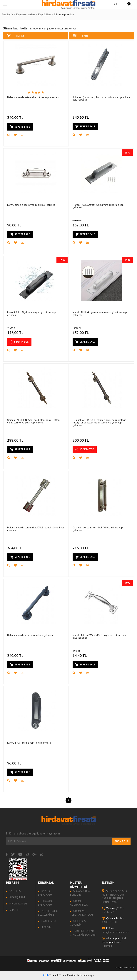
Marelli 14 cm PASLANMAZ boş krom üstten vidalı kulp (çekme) (100, 637)
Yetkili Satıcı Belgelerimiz (48, 913)
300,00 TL (81, 438)
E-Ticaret (119, 968)
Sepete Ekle (20, 127)
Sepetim (14, 910)
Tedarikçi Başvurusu (46, 903)
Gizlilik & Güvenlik (78, 923)
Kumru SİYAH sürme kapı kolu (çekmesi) (30, 743)
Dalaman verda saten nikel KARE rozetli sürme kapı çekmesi (36, 529)
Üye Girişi (15, 891)
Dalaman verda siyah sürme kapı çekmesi (30, 635)
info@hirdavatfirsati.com (115, 930)
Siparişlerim (17, 897)
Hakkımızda (49, 921)
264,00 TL (16, 546)
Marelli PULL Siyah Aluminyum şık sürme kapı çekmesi (32, 314)
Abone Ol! (121, 841)
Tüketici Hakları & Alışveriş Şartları (83, 933)
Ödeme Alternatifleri (79, 903)
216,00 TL (81, 546)
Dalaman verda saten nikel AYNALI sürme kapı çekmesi (98, 529)
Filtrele (16, 36)
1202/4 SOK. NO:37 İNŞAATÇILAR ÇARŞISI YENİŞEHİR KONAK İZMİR (115, 896)
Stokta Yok (20, 342)
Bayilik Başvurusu (45, 893)
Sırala (81, 36)
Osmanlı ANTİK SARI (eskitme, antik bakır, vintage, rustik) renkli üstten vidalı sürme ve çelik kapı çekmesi (100, 423)
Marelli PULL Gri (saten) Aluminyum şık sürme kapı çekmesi (100, 314)
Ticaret (50, 975)
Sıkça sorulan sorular (81, 893)
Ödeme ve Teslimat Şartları (82, 913)
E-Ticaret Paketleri (67, 975)
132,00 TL (86, 223)
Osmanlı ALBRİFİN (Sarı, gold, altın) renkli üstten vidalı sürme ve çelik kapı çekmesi (34, 421)
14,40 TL (84, 654)
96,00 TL (15, 761)
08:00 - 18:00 (113, 920)
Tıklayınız (114, 942)
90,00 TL (15, 223)
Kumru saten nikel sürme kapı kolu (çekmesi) (32, 205)
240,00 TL (16, 116)
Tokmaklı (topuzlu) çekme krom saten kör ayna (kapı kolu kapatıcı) (98, 98)
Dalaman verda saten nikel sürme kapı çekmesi (34, 97)
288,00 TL (16, 438)
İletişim (46, 927)
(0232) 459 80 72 (113, 910)
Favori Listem (18, 904)
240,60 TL (81, 115)
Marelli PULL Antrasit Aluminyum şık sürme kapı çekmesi (99, 206)
